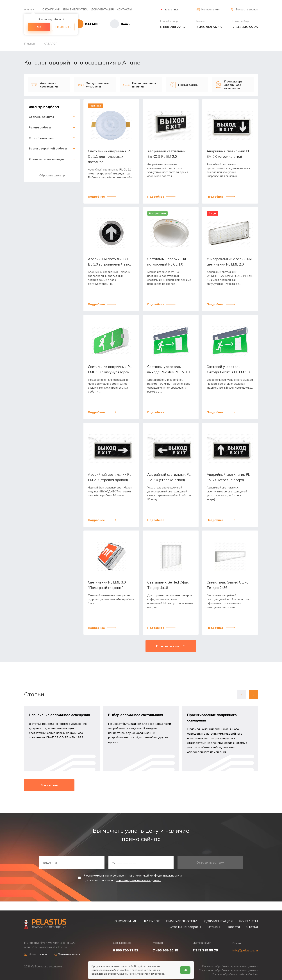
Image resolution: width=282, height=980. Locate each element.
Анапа (28, 10)
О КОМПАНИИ (51, 9)
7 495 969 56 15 (209, 27)
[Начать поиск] (120, 24)
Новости (233, 926)
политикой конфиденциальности (159, 883)
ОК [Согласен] (185, 970)
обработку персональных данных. (140, 888)
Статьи (252, 926)
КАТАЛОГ (152, 921)
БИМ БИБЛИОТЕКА (76, 9)
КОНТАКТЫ (124, 9)
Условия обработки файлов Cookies (235, 974)
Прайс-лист (171, 10)
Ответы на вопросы (185, 926)
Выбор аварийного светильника (137, 720)
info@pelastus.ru (245, 950)
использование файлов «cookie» (111, 970)
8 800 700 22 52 (173, 27)
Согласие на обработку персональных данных (228, 970)
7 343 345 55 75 (245, 27)
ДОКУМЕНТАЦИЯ (102, 9)
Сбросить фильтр (52, 175)
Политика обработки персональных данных (229, 966)
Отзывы (214, 926)
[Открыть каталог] (92, 24)
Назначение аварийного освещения (61, 720)
